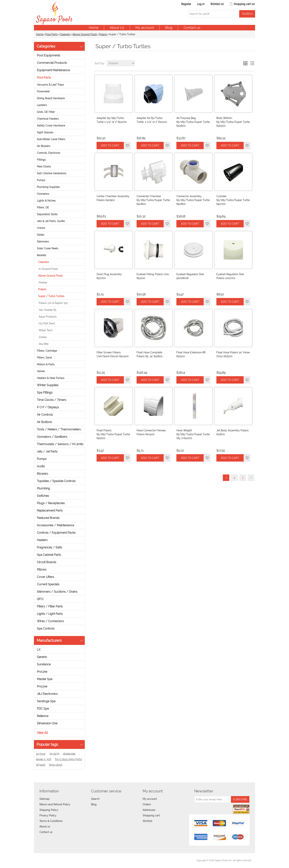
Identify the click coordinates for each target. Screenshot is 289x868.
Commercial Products (52, 63)
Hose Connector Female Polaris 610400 (151, 432)
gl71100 (41, 765)
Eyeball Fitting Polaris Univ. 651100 (153, 276)
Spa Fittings (45, 393)
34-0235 (54, 754)
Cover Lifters (46, 577)
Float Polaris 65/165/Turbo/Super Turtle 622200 (113, 434)
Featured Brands (48, 518)
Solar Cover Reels (48, 248)
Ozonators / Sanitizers (52, 437)
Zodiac (43, 337)
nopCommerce (58, 860)
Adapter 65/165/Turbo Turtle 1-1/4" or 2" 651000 (112, 120)
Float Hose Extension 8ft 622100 (191, 354)
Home (94, 28)
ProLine (42, 672)
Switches (43, 496)
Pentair (43, 283)
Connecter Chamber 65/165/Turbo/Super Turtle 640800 (153, 200)
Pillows (42, 570)
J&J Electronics (47, 694)
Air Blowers (44, 146)
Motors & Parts (46, 364)
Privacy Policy (48, 815)
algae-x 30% (44, 759)
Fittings (41, 160)
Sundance (44, 664)
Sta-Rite (44, 344)
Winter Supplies (48, 385)
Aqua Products (48, 317)
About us (45, 827)
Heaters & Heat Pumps (51, 378)
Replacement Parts (50, 511)
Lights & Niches (46, 201)
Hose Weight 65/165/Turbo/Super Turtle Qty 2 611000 (193, 434)
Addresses (149, 810)
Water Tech (46, 330)
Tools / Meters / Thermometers (59, 429)
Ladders (42, 105)
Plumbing (43, 488)
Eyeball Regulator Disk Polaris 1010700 (230, 276)
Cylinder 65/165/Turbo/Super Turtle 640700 (233, 200)
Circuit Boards (47, 562)
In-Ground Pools (48, 269)
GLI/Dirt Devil (47, 323)
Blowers (42, 474)
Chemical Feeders (48, 119)
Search (95, 799)
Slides (41, 235)
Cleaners (65, 34)
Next (251, 478)
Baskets (42, 255)
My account (145, 28)
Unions (41, 228)
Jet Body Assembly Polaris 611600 (233, 432)
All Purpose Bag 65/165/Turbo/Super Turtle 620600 (193, 122)
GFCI (40, 599)
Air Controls (45, 415)
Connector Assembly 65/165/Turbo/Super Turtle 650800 (193, 200)
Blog (169, 28)
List (252, 63)
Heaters (42, 540)
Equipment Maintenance (53, 70)
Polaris (103, 34)
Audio (41, 466)
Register (186, 4)
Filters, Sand (44, 358)
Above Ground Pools (85, 34)
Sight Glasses (45, 132)
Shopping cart (151, 815)
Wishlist (147, 821)
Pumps (41, 180)
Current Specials (48, 584)
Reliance (43, 716)
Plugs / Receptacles (51, 503)
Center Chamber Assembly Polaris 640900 (113, 198)
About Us (117, 28)
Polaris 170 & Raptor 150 (53, 303)
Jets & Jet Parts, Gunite (51, 221)
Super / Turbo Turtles (51, 296)
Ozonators (43, 194)
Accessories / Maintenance (55, 525)
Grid (245, 63)
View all (42, 733)
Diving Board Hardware (51, 98)
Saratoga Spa (46, 701)
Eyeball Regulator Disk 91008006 (190, 276)
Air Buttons (44, 422)
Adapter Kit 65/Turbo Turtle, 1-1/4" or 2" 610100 (152, 120)
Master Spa (45, 679)
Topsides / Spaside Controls (56, 481)
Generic (42, 657)
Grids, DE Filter (46, 112)
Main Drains (44, 167)
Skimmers (43, 242)
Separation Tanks (47, 214)
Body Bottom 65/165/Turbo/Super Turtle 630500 (233, 122)
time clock (56, 765)
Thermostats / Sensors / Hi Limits (60, 444)
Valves (41, 371)
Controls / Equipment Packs (56, 533)
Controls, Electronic (49, 153)
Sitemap (45, 799)
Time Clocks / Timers (52, 400)
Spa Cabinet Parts (49, 555)
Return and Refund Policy (55, 804)
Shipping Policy (49, 810)
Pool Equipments (49, 55)
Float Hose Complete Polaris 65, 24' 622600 (150, 354)
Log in (201, 4)
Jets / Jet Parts (47, 452)
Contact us (192, 28)
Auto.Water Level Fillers (51, 139)
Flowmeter (43, 91)
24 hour (41, 754)
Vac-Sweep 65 (48, 310)
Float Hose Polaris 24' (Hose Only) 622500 (233, 354)
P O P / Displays (48, 407)
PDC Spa (43, 709)
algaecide (69, 754)
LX (39, 650)
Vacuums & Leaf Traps (50, 85)
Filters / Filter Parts (50, 606)
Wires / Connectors (50, 621)
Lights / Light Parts (50, 614)
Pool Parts (52, 34)
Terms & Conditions (51, 821)
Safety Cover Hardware (51, 126)
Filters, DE (43, 207)
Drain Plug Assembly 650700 (109, 276)
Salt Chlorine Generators (52, 173)
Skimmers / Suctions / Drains (57, 592)
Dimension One (47, 723)
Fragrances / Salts (49, 547)
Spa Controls (46, 629)
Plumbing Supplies (48, 187)
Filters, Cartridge (47, 351)
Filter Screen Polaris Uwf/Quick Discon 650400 (113, 354)
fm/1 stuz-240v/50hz (68, 759)
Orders (147, 804)
